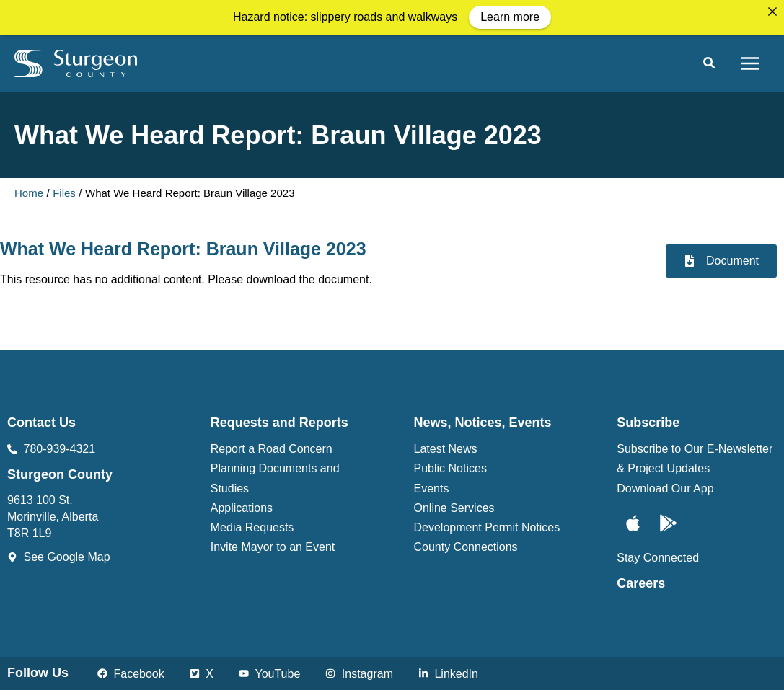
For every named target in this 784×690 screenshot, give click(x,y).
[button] (710, 63)
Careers (641, 581)
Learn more (510, 17)
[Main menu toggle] (750, 61)
